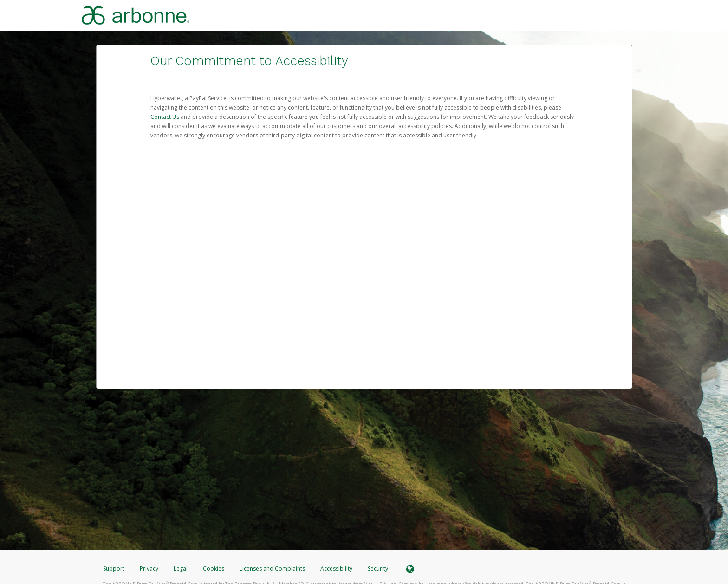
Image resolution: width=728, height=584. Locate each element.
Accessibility (336, 568)
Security (378, 568)
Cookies (214, 568)
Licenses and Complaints (273, 568)
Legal (181, 568)
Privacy (149, 568)
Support (114, 568)
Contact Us (166, 117)
